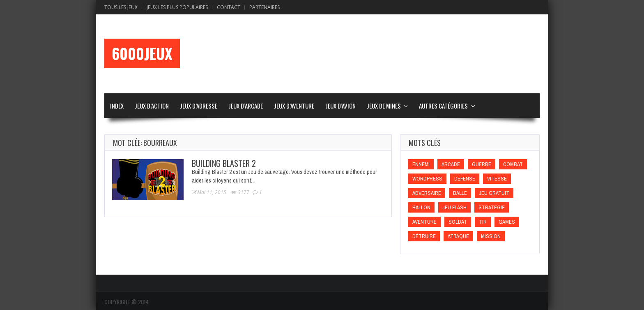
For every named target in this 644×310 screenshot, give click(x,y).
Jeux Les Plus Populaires (177, 7)
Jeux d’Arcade (246, 106)
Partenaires (264, 7)
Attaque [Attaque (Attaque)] (458, 236)
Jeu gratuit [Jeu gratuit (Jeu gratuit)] (494, 193)
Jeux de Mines (384, 106)
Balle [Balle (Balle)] (460, 193)
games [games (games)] (507, 222)
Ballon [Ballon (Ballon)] (421, 207)
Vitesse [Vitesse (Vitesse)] (497, 179)
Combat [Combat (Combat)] (513, 164)
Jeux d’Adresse (199, 106)
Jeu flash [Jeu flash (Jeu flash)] (454, 207)
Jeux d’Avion (340, 106)
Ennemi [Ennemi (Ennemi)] (421, 164)
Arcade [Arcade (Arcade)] (451, 164)
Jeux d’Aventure (294, 106)
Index (117, 106)
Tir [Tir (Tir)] (483, 222)
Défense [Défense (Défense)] (465, 179)
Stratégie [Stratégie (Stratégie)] (492, 207)
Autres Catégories (443, 106)
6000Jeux (142, 53)
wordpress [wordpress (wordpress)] (427, 179)
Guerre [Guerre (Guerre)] (482, 164)
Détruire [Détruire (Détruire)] (424, 236)
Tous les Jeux (121, 7)
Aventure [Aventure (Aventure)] (424, 222)
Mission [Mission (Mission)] (491, 236)
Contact (229, 7)
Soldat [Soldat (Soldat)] (458, 222)
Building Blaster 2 (224, 163)
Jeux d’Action (152, 106)
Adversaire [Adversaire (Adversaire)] (427, 193)
